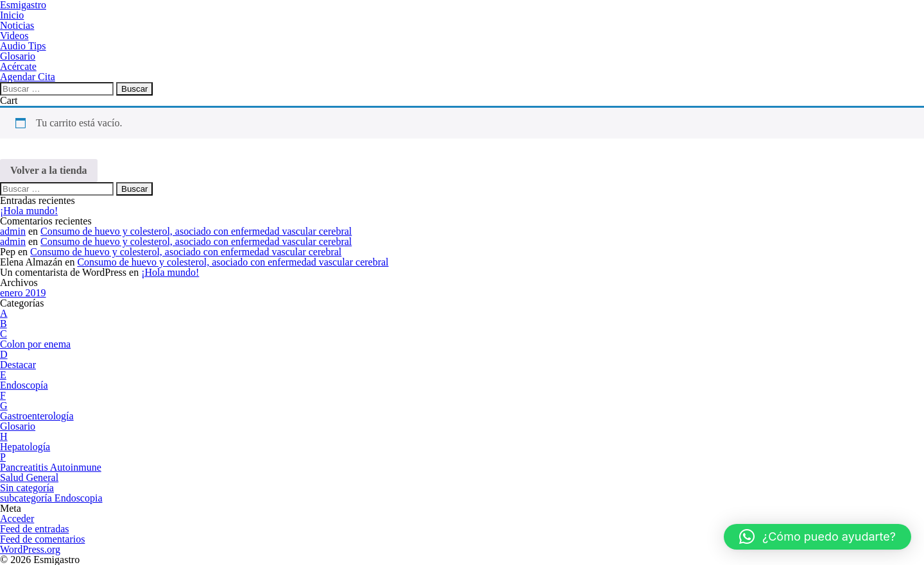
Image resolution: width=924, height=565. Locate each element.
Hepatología (25, 447)
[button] (817, 537)
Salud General (29, 477)
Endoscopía (24, 385)
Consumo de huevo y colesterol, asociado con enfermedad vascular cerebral (196, 231)
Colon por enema (35, 344)
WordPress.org (30, 549)
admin (13, 231)
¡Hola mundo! (29, 211)
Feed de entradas (35, 529)
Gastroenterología (37, 416)
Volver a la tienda (49, 170)
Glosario (18, 426)
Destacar (18, 365)
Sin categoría (27, 488)
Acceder (17, 519)
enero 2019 (23, 293)
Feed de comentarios (42, 539)
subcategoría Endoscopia (51, 498)
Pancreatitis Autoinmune (51, 467)
